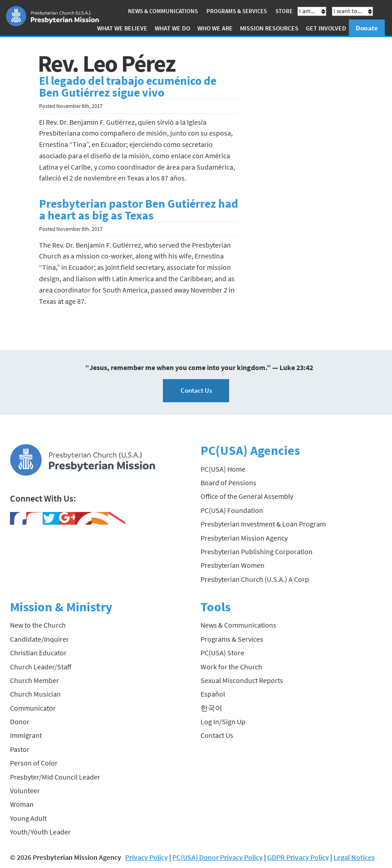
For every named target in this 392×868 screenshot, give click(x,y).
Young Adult (28, 818)
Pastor (20, 749)
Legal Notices (354, 857)
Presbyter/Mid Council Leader (55, 777)
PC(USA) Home (223, 469)
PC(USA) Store (222, 653)
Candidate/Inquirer (39, 639)
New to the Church (38, 625)
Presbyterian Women (233, 565)
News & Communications (163, 11)
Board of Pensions (228, 483)
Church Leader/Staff (41, 667)
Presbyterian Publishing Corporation (257, 551)
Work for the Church (231, 667)
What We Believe (122, 28)
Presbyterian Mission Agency (244, 538)
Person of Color (34, 763)
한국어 (211, 708)
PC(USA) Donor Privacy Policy (218, 857)
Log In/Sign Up (223, 722)
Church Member (34, 680)
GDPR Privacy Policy (298, 857)
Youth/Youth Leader (40, 832)
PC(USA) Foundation (232, 510)
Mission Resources (269, 28)
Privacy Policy (147, 857)
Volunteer (25, 790)
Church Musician (35, 694)
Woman (22, 804)
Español (213, 694)
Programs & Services (237, 11)
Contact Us (196, 390)
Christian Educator (38, 653)
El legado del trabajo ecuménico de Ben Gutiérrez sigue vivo (128, 87)
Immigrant (26, 735)
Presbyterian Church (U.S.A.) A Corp (255, 579)
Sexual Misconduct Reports (242, 680)
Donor (20, 722)
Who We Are (215, 28)
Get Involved (326, 28)
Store (284, 11)
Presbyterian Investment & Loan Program (263, 524)
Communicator (33, 708)
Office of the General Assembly (247, 496)
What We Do (172, 28)
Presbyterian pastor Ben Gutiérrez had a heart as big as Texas (139, 210)
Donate (367, 28)
